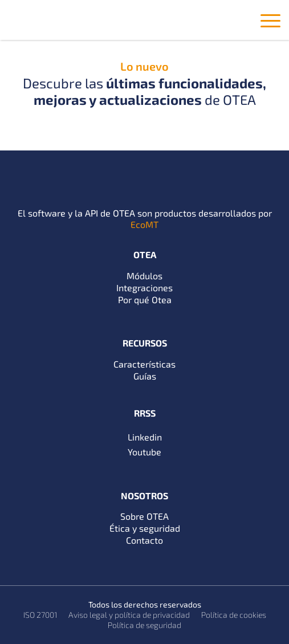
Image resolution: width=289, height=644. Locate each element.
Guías (145, 376)
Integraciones (144, 288)
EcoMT (144, 224)
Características (144, 364)
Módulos (144, 276)
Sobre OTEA (144, 516)
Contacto (144, 540)
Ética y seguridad (145, 528)
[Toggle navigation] (270, 23)
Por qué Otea (145, 299)
